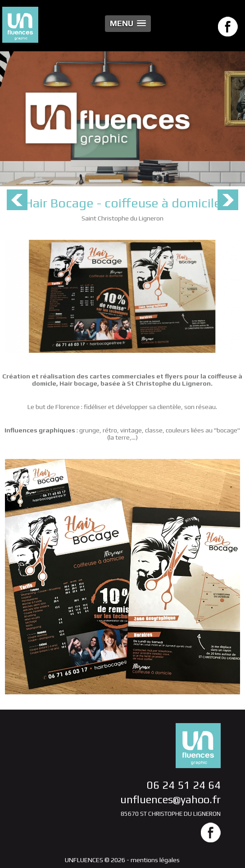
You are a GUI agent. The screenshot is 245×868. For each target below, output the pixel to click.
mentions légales (155, 860)
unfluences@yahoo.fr (170, 799)
